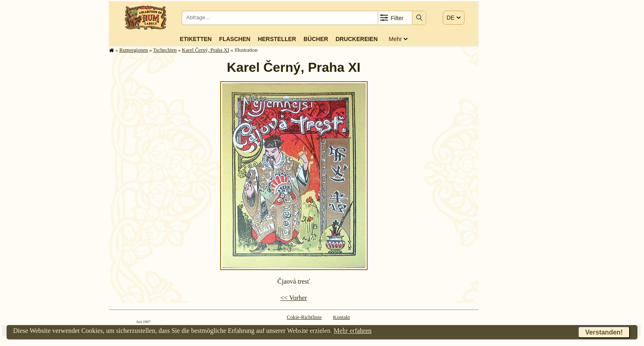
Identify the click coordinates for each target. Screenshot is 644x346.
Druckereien (357, 39)
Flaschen (235, 39)
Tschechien (165, 50)
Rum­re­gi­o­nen (134, 50)
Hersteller (277, 39)
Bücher (316, 39)
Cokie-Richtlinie (304, 317)
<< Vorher (293, 298)
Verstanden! (604, 332)
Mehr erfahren (353, 331)
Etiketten (196, 39)
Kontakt (342, 317)
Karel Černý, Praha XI (206, 50)
